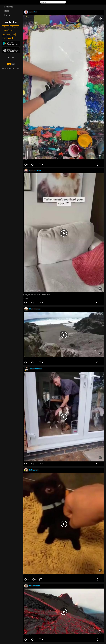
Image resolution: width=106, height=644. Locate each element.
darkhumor (6, 34)
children (5, 27)
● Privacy (11, 57)
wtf (4, 38)
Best (7, 11)
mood (10, 38)
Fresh (7, 15)
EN (9, 64)
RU (13, 64)
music (12, 31)
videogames (15, 27)
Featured (9, 7)
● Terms (11, 60)
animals (5, 31)
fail (14, 34)
